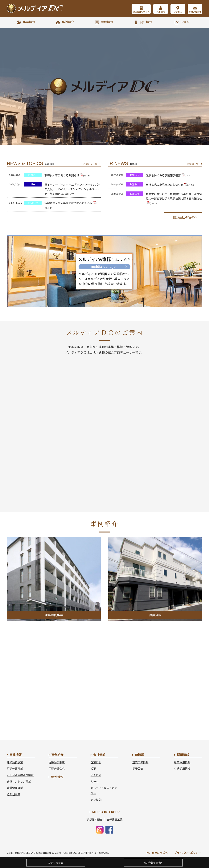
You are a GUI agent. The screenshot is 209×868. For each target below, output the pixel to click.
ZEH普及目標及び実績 (20, 775)
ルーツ (95, 781)
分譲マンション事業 (19, 781)
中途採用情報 (182, 768)
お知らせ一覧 (90, 164)
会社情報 (146, 22)
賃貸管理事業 (15, 788)
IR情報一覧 (193, 164)
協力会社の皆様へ (141, 12)
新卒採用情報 (182, 762)
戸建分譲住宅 (57, 768)
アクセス (178, 12)
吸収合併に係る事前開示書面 (168, 175)
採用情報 (161, 12)
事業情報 (29, 22)
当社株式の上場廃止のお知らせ (170, 185)
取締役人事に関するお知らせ (67, 175)
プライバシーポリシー (188, 853)
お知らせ (33, 175)
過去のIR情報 (140, 762)
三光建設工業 (115, 819)
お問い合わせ (195, 12)
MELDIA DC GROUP (106, 812)
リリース (33, 184)
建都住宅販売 (95, 819)
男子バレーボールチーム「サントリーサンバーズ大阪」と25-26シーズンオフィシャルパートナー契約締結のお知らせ (72, 189)
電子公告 (138, 768)
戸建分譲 (155, 615)
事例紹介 (68, 22)
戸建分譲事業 (15, 768)
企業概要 (96, 762)
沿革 (93, 768)
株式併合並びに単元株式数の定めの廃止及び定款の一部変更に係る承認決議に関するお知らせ (174, 198)
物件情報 (107, 22)
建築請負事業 (54, 615)
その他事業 (14, 794)
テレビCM (96, 799)
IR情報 (185, 22)
